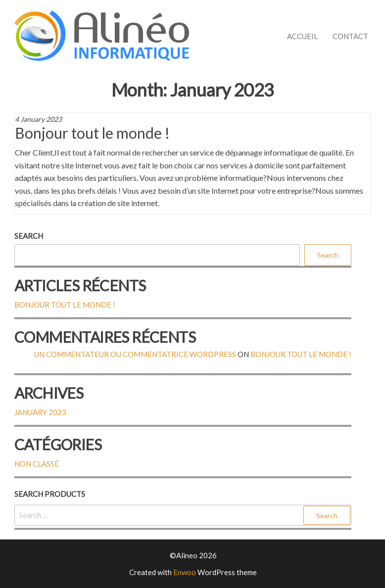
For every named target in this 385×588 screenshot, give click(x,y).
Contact (350, 36)
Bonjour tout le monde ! (92, 133)
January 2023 (40, 412)
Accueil (302, 36)
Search (29, 236)
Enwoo (185, 572)
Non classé (37, 464)
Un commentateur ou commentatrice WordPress (135, 354)
